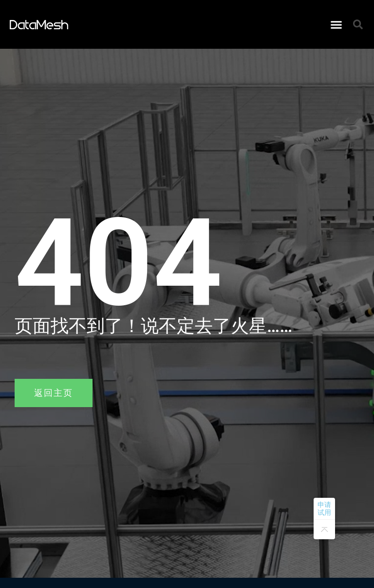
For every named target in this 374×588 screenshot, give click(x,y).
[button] (337, 24)
